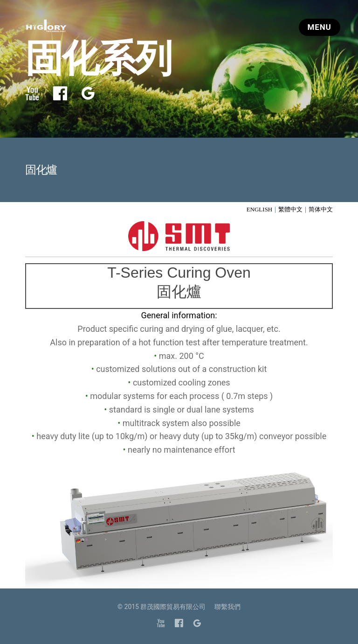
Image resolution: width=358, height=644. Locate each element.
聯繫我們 (227, 607)
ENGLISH (260, 209)
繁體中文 (290, 209)
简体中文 (321, 209)
